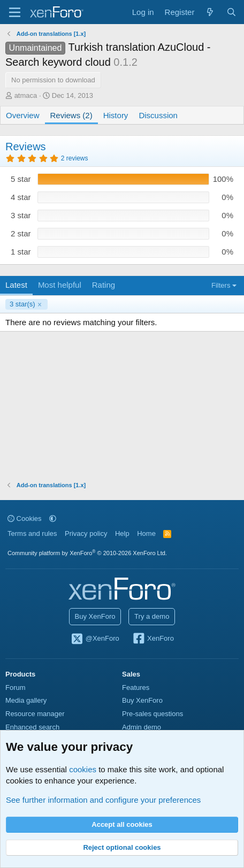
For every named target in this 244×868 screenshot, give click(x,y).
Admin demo (142, 727)
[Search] (231, 12)
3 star (21, 215)
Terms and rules (32, 533)
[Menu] (15, 12)
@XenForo (95, 639)
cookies (83, 769)
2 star (21, 233)
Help (122, 533)
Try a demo (152, 616)
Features (136, 688)
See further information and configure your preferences (103, 800)
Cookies (25, 519)
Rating (104, 285)
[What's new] (210, 12)
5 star (21, 179)
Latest (16, 285)
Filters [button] (221, 285)
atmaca (26, 95)
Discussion (158, 115)
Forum (16, 688)
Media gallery (26, 700)
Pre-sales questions (152, 714)
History (116, 115)
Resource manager (35, 714)
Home (146, 533)
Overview (23, 115)
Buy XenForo (95, 616)
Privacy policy (86, 533)
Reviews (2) (71, 115)
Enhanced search (32, 727)
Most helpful (60, 285)
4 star (21, 197)
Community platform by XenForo (87, 553)
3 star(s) (22, 304)
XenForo (153, 639)
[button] (53, 519)
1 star (21, 252)
